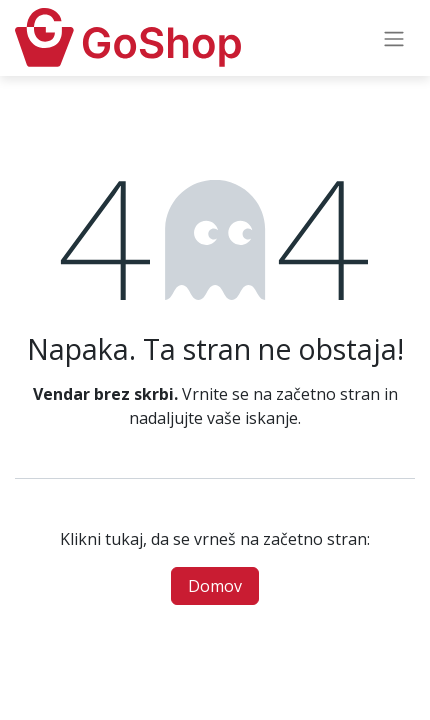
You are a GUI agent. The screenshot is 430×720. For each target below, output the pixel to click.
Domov (215, 586)
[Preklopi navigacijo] (394, 38)
